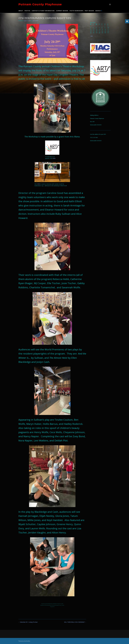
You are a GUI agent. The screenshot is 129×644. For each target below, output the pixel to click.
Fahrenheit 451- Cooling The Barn (28, 622)
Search (99, 11)
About (21, 11)
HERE (39, 184)
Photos (27, 11)
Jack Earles (35, 21)
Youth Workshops (76, 11)
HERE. (54, 158)
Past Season (89, 11)
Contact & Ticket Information (43, 11)
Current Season (62, 11)
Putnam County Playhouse (40, 4)
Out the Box (27, 641)
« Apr (91, 36)
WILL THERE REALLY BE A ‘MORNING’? (75, 622)
